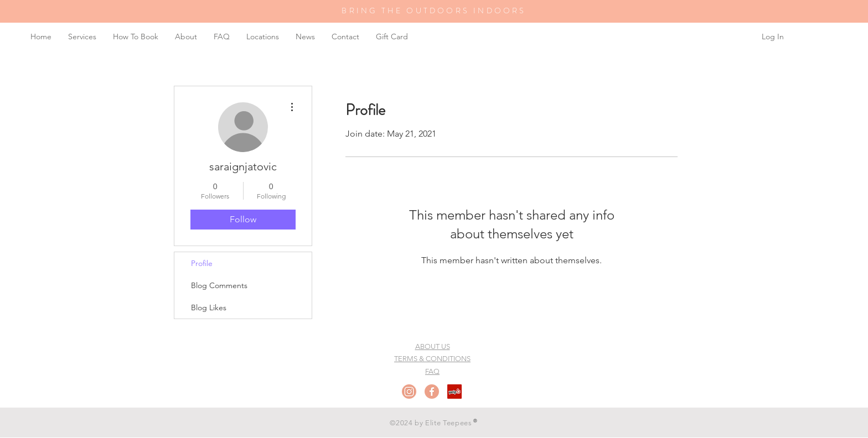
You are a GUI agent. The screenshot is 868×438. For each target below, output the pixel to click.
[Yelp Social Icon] (454, 392)
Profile (202, 263)
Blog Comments (219, 285)
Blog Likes (209, 307)
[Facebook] (432, 392)
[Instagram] (409, 392)
